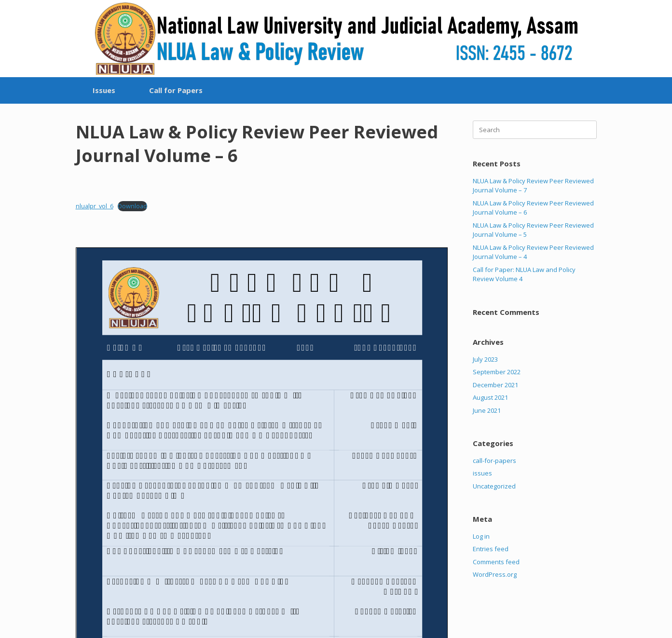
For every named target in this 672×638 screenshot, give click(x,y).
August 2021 (490, 397)
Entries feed (491, 549)
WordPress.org (495, 574)
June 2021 (487, 410)
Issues (104, 90)
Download (132, 206)
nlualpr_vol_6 (95, 206)
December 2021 (495, 385)
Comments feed (496, 562)
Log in (481, 536)
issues (482, 473)
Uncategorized (494, 486)
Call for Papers (176, 90)
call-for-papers (494, 461)
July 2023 (485, 359)
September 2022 (497, 372)
